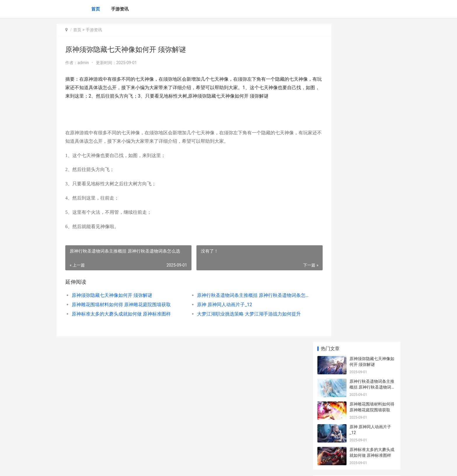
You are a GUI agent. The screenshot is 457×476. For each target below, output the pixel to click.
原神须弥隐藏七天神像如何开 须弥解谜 (112, 304)
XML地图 (162, 467)
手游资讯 (120, 9)
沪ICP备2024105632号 (136, 467)
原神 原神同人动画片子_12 (212, 313)
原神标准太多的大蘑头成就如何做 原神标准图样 (121, 322)
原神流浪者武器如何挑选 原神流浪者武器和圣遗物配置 (372, 202)
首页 (96, 9)
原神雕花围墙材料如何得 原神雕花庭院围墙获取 (121, 313)
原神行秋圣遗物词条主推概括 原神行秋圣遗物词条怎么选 (236, 304)
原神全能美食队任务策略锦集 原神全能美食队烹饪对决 (372, 404)
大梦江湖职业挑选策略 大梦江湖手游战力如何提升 (236, 322)
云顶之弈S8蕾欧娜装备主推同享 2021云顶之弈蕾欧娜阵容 (372, 358)
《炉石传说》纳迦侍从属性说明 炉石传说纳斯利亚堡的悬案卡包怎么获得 (372, 427)
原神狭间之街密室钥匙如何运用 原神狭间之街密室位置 (372, 225)
